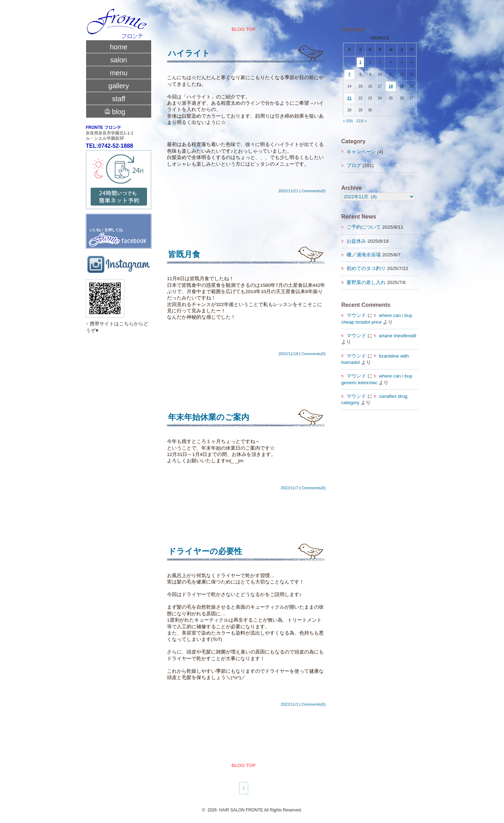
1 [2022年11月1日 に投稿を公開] (360, 62)
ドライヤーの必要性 (205, 551)
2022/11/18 (288, 354)
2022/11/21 (288, 191)
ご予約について (364, 227)
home (119, 47)
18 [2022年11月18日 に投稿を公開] (391, 86)
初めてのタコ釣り (366, 268)
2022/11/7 (289, 488)
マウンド (356, 315)
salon (119, 60)
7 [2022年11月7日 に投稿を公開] (349, 74)
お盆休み (356, 241)
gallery (119, 86)
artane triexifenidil (398, 336)
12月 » (361, 121)
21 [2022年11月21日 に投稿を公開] (349, 98)
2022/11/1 (289, 704)
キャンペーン (361, 152)
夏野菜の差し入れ (366, 282)
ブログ (354, 165)
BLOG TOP (243, 29)
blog (119, 111)
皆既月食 (184, 254)
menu (119, 73)
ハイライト (189, 53)
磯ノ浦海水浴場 (364, 255)
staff (118, 99)
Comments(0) (313, 191)
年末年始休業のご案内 (209, 417)
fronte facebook (119, 224)
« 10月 (348, 121)
